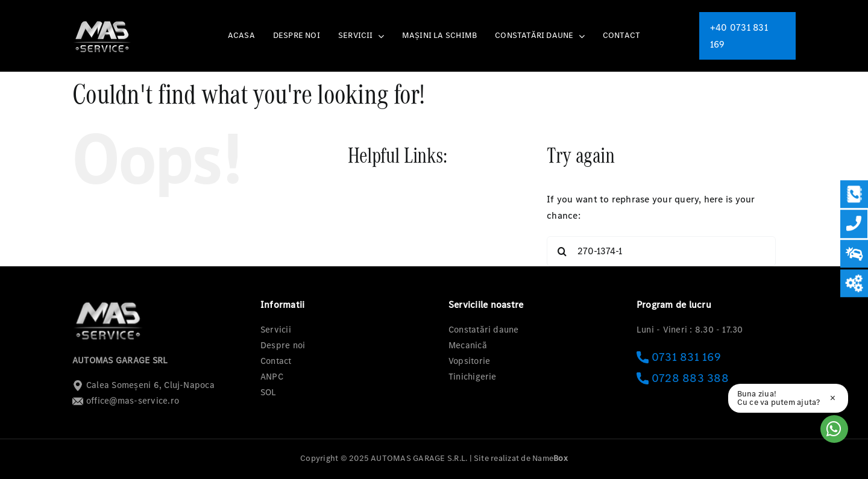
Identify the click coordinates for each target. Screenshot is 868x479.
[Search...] (661, 251)
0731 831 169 (679, 357)
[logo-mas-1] (102, 21)
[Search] (562, 251)
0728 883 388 (683, 378)
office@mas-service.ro (126, 401)
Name (550, 458)
